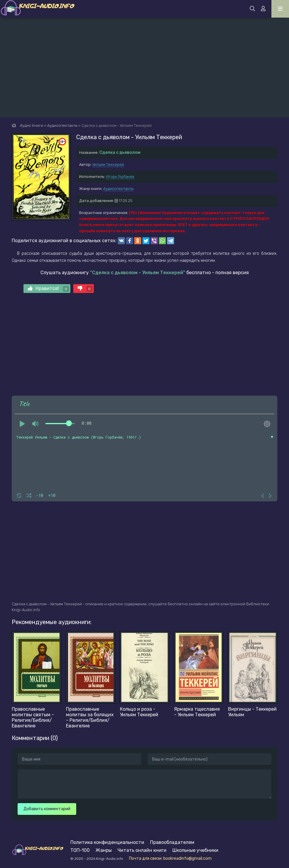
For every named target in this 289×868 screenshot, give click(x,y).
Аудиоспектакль (118, 189)
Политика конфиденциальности (107, 842)
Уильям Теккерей (108, 165)
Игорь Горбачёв (120, 177)
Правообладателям (172, 842)
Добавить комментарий (47, 809)
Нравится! (48, 289)
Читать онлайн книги (142, 850)
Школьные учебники (195, 850)
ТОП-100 (80, 850)
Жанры (104, 850)
